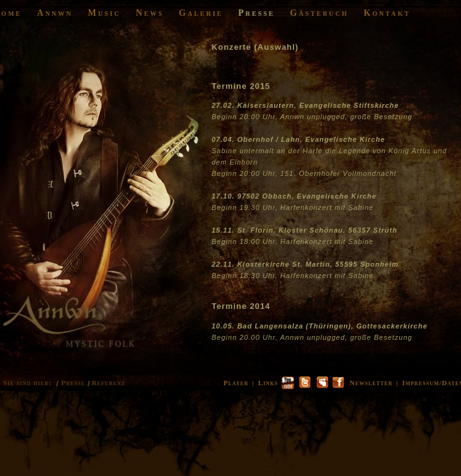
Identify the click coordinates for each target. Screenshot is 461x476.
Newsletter (371, 383)
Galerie (201, 13)
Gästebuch (320, 13)
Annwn (55, 13)
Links (268, 383)
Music (105, 13)
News (150, 13)
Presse (256, 13)
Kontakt (387, 13)
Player (236, 383)
